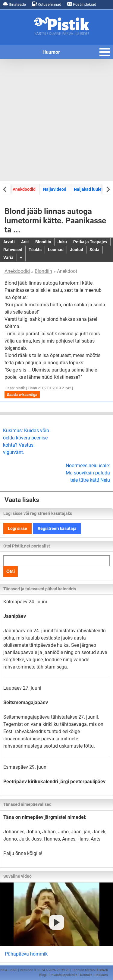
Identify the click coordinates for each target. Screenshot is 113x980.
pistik (20, 388)
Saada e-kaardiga (22, 395)
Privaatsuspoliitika (63, 975)
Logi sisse (17, 528)
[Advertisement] (56, 120)
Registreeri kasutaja (57, 528)
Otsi (11, 571)
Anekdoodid (24, 189)
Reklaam (101, 975)
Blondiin (43, 271)
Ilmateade (14, 4)
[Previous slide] (5, 189)
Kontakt (86, 975)
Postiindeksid (82, 4)
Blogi (43, 975)
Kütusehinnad (47, 4)
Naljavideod (55, 189)
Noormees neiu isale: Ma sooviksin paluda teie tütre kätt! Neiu (88, 473)
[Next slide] (108, 189)
